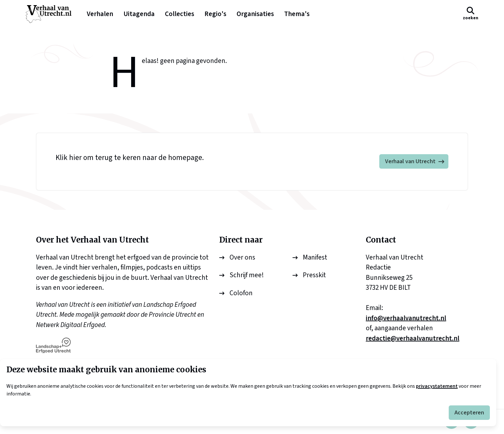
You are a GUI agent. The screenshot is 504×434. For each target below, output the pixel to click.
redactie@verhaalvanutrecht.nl (413, 338)
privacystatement (437, 386)
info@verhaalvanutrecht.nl (406, 318)
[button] (471, 14)
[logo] (52, 14)
